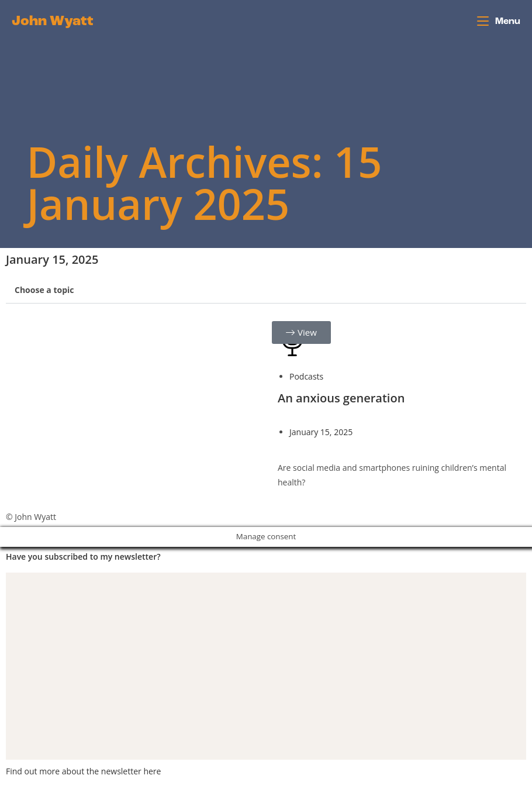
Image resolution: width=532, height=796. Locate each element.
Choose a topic (44, 290)
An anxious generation (341, 398)
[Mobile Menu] (499, 22)
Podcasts (306, 376)
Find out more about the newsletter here (83, 771)
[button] (266, 290)
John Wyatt (53, 22)
